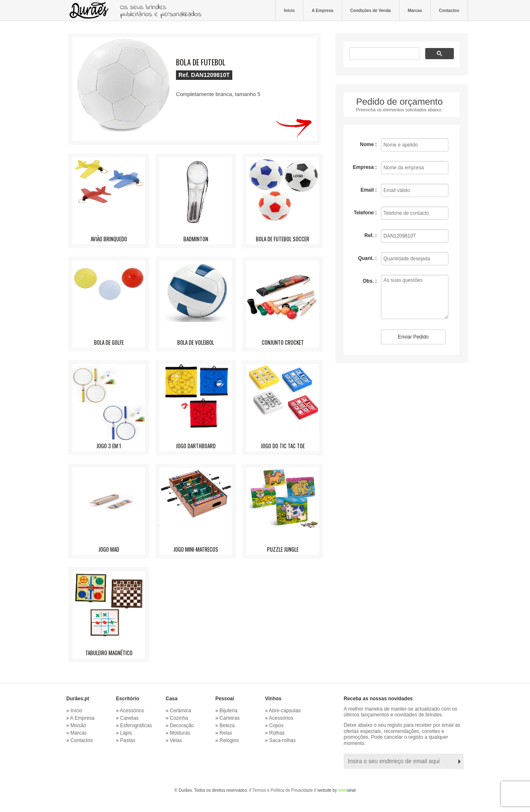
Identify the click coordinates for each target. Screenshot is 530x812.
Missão (78, 726)
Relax (226, 733)
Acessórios (132, 711)
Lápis (126, 733)
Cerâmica (180, 711)
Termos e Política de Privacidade (283, 790)
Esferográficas (136, 726)
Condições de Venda (371, 10)
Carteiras (230, 718)
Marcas (415, 10)
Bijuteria (228, 711)
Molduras (180, 733)
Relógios (229, 740)
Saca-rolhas (282, 740)
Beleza (227, 726)
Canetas (129, 718)
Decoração (182, 726)
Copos (276, 726)
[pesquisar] (384, 54)
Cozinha (179, 718)
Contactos (449, 10)
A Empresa (323, 10)
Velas (176, 740)
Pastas (128, 740)
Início (289, 10)
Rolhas (277, 733)
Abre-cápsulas (285, 711)
